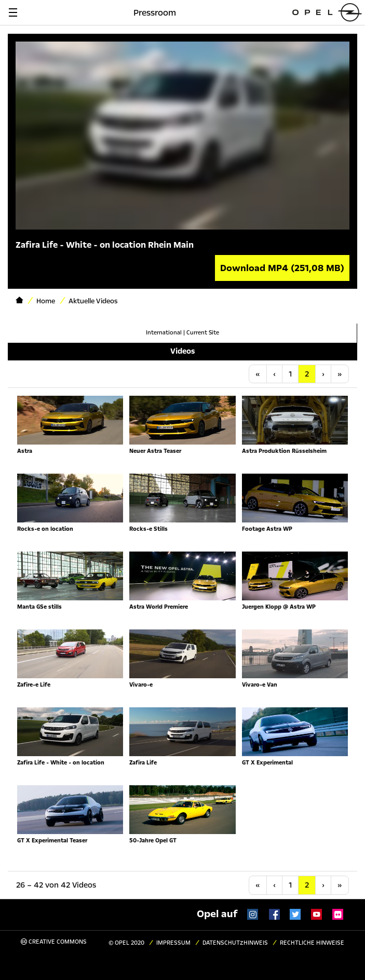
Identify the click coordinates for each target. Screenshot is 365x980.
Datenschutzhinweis (235, 943)
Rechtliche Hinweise (312, 943)
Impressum (173, 943)
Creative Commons (54, 942)
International (164, 333)
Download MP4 (282, 268)
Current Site (203, 333)
